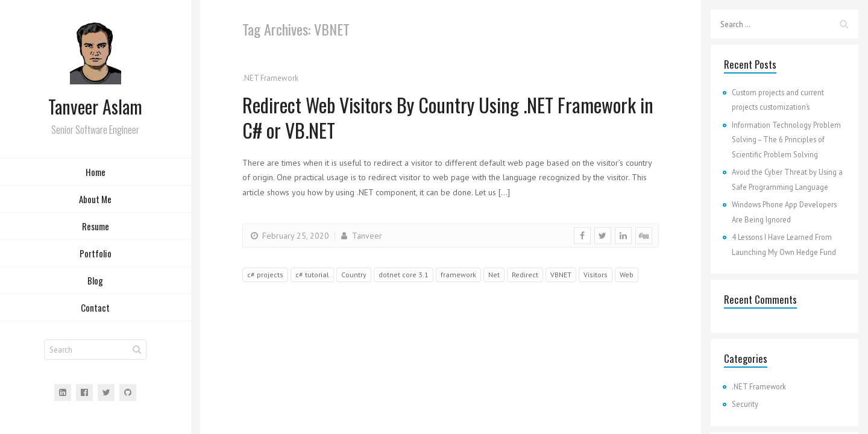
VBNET (561, 275)
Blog (95, 280)
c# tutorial (312, 275)
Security (745, 404)
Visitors (596, 275)
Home (96, 172)
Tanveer (360, 236)
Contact (95, 307)
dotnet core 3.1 (404, 275)
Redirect (525, 275)
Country (354, 275)
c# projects (265, 275)
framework (458, 275)
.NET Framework (270, 78)
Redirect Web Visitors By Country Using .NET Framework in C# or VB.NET (448, 117)
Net (494, 275)
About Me (95, 199)
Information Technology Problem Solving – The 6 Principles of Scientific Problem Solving (786, 140)
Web (627, 275)
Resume (96, 226)
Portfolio (96, 253)
